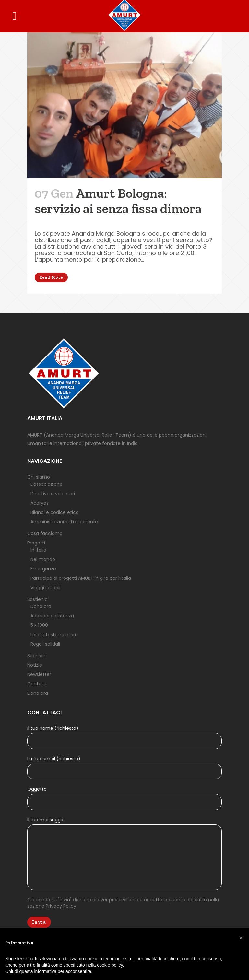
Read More (51, 277)
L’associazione (47, 484)
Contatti (37, 684)
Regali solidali (45, 644)
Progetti (36, 543)
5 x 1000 (39, 625)
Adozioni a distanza (52, 616)
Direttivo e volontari (53, 494)
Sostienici (38, 599)
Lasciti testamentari (53, 635)
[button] (241, 938)
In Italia (38, 550)
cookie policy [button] (110, 965)
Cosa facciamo (45, 533)
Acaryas (40, 503)
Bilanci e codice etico (55, 512)
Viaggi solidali (45, 588)
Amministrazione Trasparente (64, 522)
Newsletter (39, 674)
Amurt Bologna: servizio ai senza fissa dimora (118, 201)
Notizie (35, 665)
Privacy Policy (61, 906)
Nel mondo (43, 559)
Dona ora (41, 606)
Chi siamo (39, 477)
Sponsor (36, 656)
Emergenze (43, 569)
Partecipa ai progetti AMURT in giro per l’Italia (81, 578)
